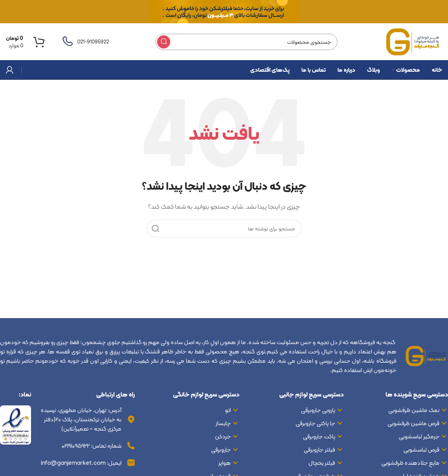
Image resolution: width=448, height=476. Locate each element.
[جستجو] (246, 42)
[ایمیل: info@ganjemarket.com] (131, 463)
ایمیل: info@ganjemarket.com (81, 463)
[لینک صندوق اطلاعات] (85, 42)
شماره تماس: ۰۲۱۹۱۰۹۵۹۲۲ (92, 446)
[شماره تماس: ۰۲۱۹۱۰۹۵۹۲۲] (131, 446)
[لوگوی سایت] (413, 41)
